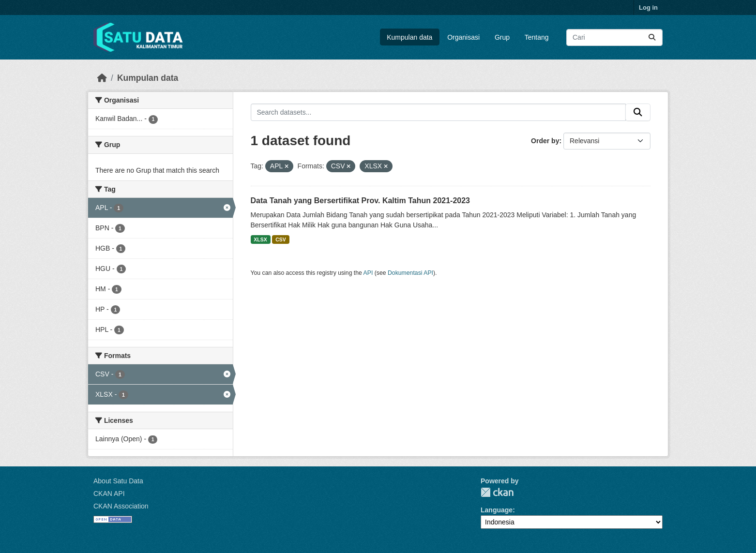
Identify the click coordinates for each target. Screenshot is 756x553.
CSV (281, 239)
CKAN (497, 492)
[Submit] (652, 37)
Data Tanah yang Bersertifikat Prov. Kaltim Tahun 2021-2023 (361, 201)
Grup (502, 37)
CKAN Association (121, 506)
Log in (648, 7)
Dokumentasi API (410, 273)
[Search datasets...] (614, 37)
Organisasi (463, 37)
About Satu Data (118, 481)
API (368, 273)
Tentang (537, 37)
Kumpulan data (409, 37)
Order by (545, 141)
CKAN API (109, 493)
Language (497, 510)
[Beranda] (102, 78)
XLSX (260, 239)
